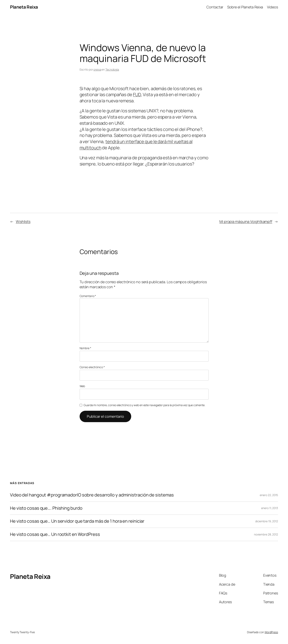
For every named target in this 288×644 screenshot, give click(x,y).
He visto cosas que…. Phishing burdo (46, 508)
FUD (137, 95)
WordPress (271, 632)
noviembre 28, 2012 (266, 534)
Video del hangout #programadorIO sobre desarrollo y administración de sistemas (92, 495)
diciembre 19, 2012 (267, 521)
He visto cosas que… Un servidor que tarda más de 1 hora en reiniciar (77, 521)
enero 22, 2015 (269, 495)
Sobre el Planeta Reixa (245, 7)
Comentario (88, 296)
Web (82, 386)
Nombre (85, 348)
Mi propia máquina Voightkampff (246, 221)
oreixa (97, 69)
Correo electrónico (92, 367)
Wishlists (23, 221)
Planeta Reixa (24, 7)
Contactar (215, 7)
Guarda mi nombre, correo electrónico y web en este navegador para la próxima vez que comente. (144, 405)
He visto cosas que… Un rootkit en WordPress (55, 534)
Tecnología (112, 69)
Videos (272, 7)
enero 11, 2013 (270, 508)
